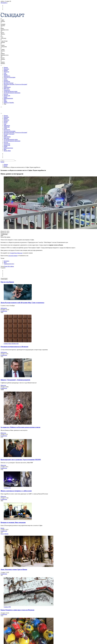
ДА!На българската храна (11, 91)
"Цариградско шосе (9, 264)
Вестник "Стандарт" (9, 134)
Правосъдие (7, 96)
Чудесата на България (9, 77)
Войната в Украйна (9, 103)
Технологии (7, 90)
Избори (6, 70)
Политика (6, 69)
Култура (6, 94)
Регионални (7, 82)
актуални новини (13, 256)
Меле (5, 262)
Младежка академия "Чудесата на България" (15, 84)
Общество (6, 72)
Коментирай (4, 279)
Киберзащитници (8, 98)
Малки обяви (7, 151)
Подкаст (6, 80)
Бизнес (6, 75)
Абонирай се (4, 3)
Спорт (5, 79)
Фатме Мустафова (9, 266)
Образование (7, 87)
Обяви (5, 101)
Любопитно (7, 76)
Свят (5, 73)
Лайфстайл (7, 127)
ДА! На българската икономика (12, 93)
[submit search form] (15, 161)
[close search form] (1, 113)
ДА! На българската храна (11, 139)
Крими (6, 97)
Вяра (5, 100)
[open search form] (1, 65)
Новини (6, 68)
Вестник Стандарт (9, 83)
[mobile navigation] (1, 13)
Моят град (6, 89)
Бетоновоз (6, 261)
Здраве (5, 86)
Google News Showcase (16, 253)
